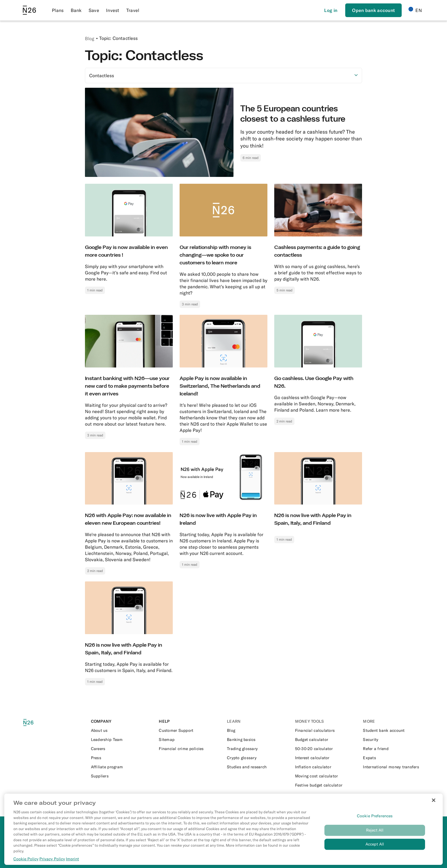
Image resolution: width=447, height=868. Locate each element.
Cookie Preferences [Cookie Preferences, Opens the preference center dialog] (375, 822)
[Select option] (223, 75)
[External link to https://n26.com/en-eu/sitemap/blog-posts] (189, 740)
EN (415, 10)
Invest (113, 10)
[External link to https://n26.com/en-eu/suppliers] (122, 776)
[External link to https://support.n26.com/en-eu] (189, 730)
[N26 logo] (36, 723)
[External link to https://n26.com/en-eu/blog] (258, 730)
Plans (58, 10)
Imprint (72, 865)
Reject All (375, 836)
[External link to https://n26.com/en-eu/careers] (122, 749)
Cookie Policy (26, 865)
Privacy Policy (52, 865)
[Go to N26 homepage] (29, 10)
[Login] (331, 10)
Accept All (375, 850)
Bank (76, 10)
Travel (133, 10)
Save (94, 10)
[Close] (434, 806)
